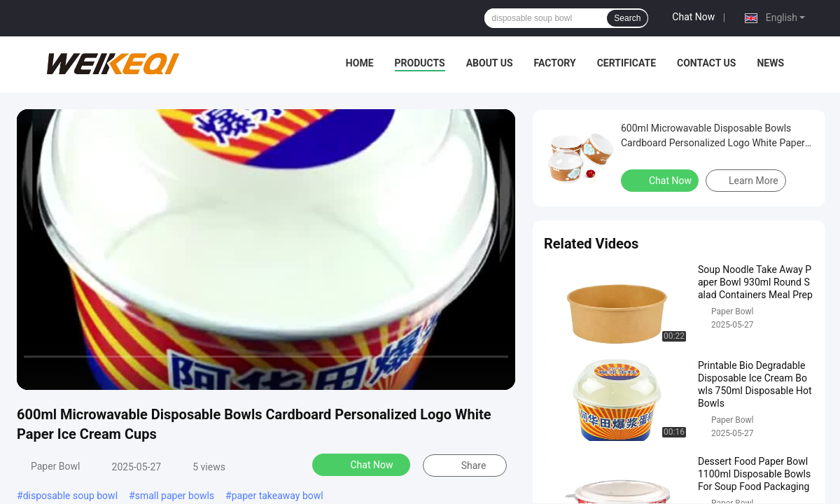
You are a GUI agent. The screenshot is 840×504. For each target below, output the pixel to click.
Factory (555, 63)
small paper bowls (175, 496)
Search (627, 18)
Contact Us (706, 63)
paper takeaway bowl (278, 496)
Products (420, 63)
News (770, 63)
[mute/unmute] (119, 373)
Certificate (626, 63)
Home (360, 63)
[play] (266, 249)
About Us (490, 63)
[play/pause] (63, 373)
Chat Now (693, 17)
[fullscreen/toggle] (497, 373)
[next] (91, 373)
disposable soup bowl (70, 496)
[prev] (35, 373)
